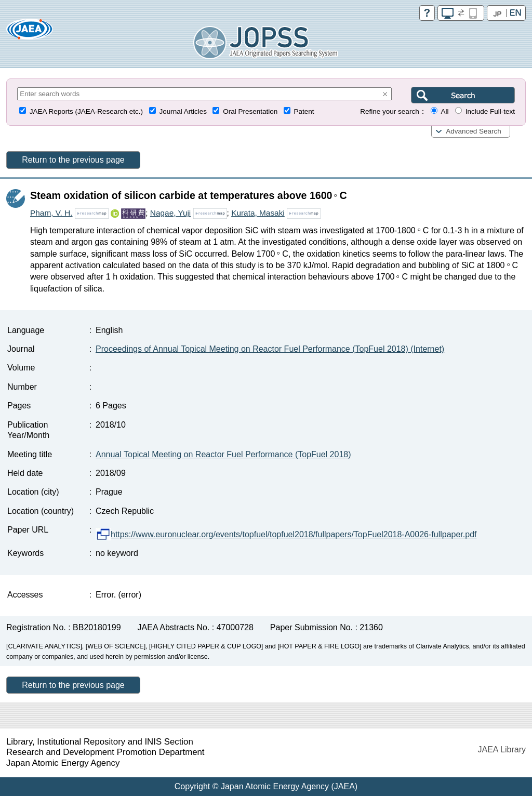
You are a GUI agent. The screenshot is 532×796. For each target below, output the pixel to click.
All (444, 111)
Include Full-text (490, 111)
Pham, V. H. (51, 213)
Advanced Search (474, 131)
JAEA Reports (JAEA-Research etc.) (86, 111)
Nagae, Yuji (170, 213)
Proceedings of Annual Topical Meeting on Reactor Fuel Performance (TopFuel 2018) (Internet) (270, 349)
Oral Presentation (250, 111)
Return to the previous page (73, 160)
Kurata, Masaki (258, 213)
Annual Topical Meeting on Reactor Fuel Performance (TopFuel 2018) (223, 454)
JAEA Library (502, 749)
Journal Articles (183, 111)
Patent (304, 111)
